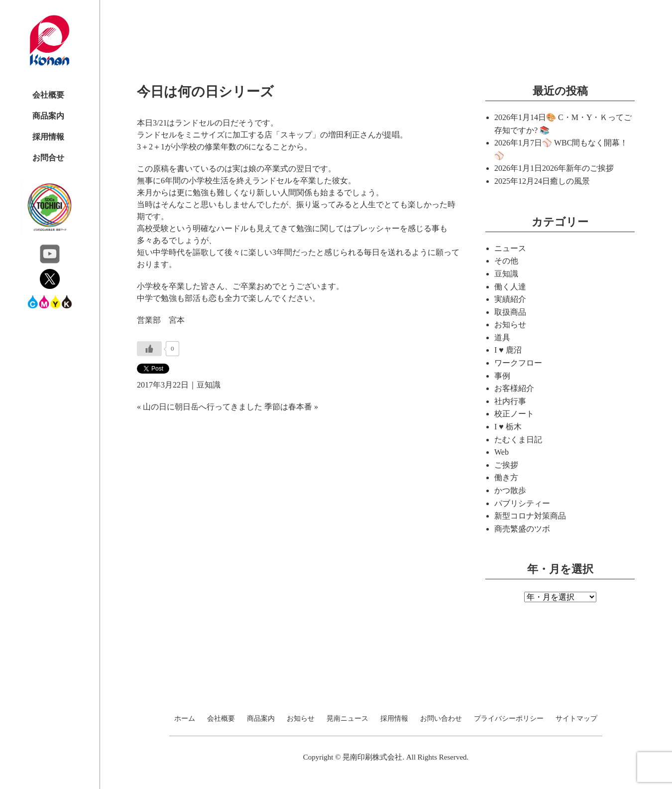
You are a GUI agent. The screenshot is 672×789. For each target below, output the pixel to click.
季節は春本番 (288, 407)
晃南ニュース (347, 719)
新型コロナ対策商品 (530, 516)
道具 (502, 337)
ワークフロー (518, 363)
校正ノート (514, 414)
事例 (502, 376)
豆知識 (209, 385)
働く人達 (510, 287)
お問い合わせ (441, 719)
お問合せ (48, 158)
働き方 (506, 477)
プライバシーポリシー (509, 719)
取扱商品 (510, 312)
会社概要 (48, 95)
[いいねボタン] (149, 349)
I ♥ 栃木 (508, 427)
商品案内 (48, 116)
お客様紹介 (514, 388)
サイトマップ (576, 719)
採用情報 (48, 137)
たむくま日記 (518, 440)
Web (502, 452)
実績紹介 (510, 299)
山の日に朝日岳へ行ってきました (203, 407)
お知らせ (510, 325)
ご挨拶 (506, 465)
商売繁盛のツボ (522, 529)
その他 (506, 261)
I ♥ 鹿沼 (508, 350)
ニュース (510, 248)
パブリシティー (522, 503)
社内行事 (510, 401)
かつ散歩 (510, 490)
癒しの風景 (570, 181)
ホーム (185, 719)
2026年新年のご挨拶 (578, 168)
